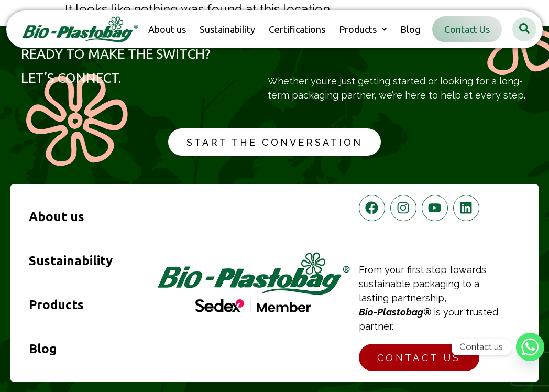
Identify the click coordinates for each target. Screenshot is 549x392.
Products (363, 29)
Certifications (297, 29)
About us (167, 29)
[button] (363, 29)
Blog (410, 29)
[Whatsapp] (530, 347)
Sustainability (227, 29)
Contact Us (467, 29)
